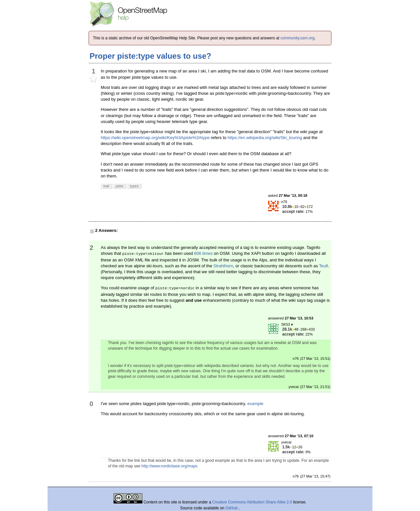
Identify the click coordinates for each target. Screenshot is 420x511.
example (255, 404)
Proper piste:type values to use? (150, 56)
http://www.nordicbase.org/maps (169, 466)
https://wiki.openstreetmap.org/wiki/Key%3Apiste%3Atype (155, 138)
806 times (203, 253)
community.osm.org (298, 38)
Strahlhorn (223, 266)
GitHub (232, 508)
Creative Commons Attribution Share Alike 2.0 (252, 502)
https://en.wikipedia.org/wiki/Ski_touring (265, 138)
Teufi (323, 266)
